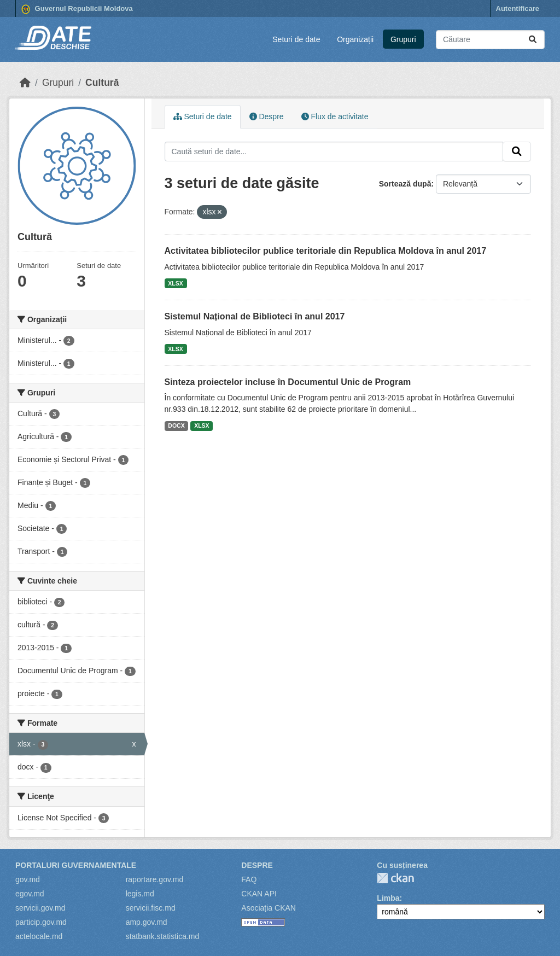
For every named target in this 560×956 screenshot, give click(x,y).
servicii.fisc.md (151, 908)
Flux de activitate (335, 116)
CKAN (395, 878)
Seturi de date (296, 39)
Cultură (102, 83)
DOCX (176, 425)
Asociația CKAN (269, 908)
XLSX (175, 283)
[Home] (25, 83)
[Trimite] (533, 40)
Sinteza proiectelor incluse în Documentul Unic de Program (288, 382)
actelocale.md (39, 936)
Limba (388, 898)
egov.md (30, 894)
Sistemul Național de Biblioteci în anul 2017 (255, 316)
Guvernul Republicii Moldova (77, 9)
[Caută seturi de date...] (490, 40)
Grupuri (403, 39)
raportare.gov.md (155, 879)
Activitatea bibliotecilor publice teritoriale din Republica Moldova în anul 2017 (326, 251)
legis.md (140, 894)
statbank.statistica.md (163, 936)
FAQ (249, 879)
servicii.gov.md (40, 908)
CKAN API (259, 894)
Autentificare (518, 8)
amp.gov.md (147, 922)
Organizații (355, 39)
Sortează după (405, 184)
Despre (267, 116)
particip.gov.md (41, 922)
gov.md (28, 879)
